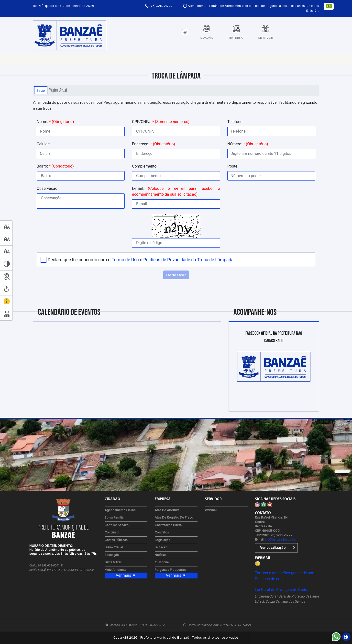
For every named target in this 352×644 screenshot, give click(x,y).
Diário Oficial (114, 548)
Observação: (48, 188)
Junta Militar (113, 562)
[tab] (185, 32)
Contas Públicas (116, 540)
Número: (248, 144)
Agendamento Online (120, 510)
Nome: (55, 122)
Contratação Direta (168, 525)
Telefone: (235, 122)
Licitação (161, 548)
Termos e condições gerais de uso (285, 573)
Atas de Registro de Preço (174, 518)
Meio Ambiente (116, 570)
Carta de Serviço (117, 525)
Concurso (112, 533)
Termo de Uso (125, 260)
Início (41, 90)
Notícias (161, 555)
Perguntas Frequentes (171, 570)
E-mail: (176, 191)
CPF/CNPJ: (161, 122)
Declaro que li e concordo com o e (141, 260)
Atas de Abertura (167, 510)
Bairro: (55, 166)
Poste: (233, 166)
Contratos (162, 533)
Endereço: (154, 144)
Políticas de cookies (272, 579)
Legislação (163, 540)
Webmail (211, 510)
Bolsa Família (114, 518)
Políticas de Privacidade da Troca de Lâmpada (188, 260)
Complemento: (145, 166)
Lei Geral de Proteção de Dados (282, 590)
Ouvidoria (162, 562)
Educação (112, 555)
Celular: (43, 144)
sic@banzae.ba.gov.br (281, 540)
